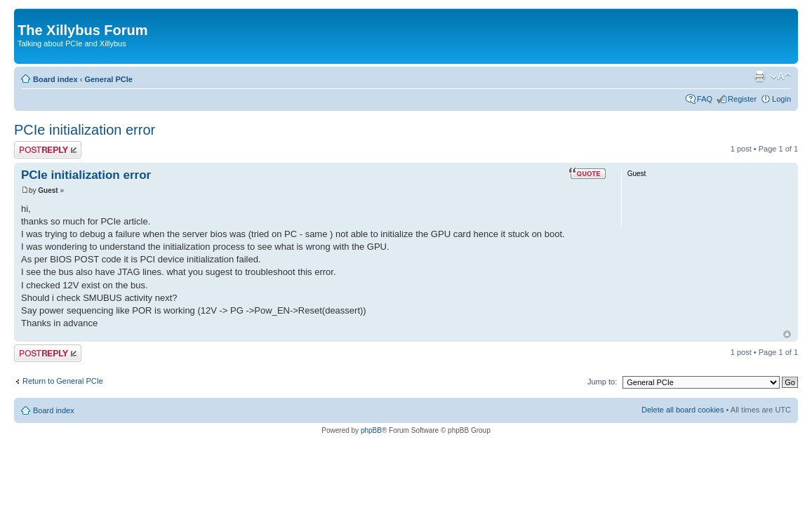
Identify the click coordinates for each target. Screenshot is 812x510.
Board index (55, 79)
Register (742, 99)
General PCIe (108, 79)
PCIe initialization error (85, 130)
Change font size (781, 76)
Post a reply (48, 150)
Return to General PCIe (63, 381)
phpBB (371, 430)
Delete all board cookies (683, 410)
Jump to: (602, 382)
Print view (759, 76)
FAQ (705, 99)
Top (787, 334)
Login (781, 99)
